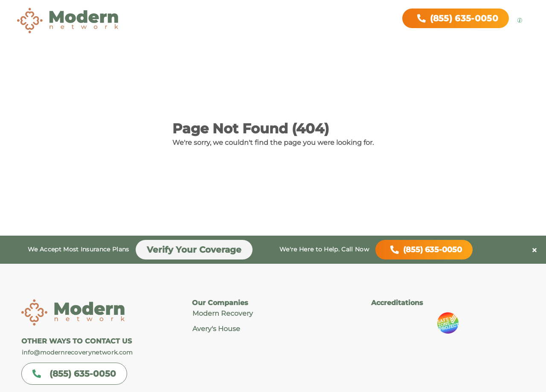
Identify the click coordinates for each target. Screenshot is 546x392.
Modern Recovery (223, 313)
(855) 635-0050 (424, 250)
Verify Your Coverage (194, 250)
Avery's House (216, 329)
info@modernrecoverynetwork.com (77, 352)
